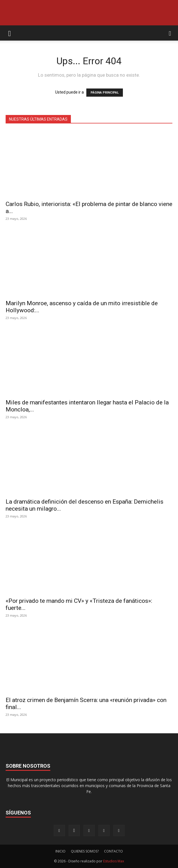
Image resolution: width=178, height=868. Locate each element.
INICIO (60, 851)
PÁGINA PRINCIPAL (105, 93)
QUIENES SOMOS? (85, 851)
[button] (10, 33)
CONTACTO (113, 851)
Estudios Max (114, 861)
